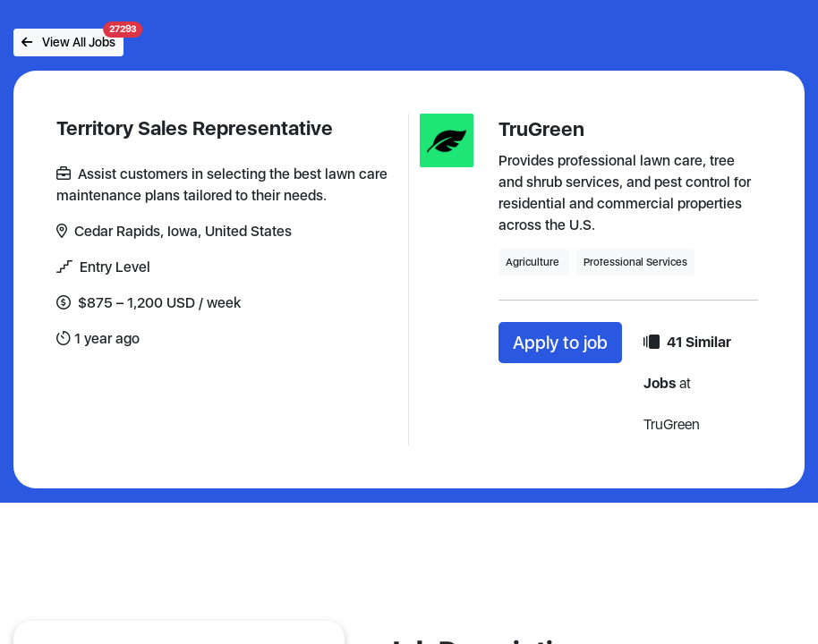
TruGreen (541, 129)
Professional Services (635, 262)
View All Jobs (72, 39)
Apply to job (560, 343)
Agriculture (534, 262)
